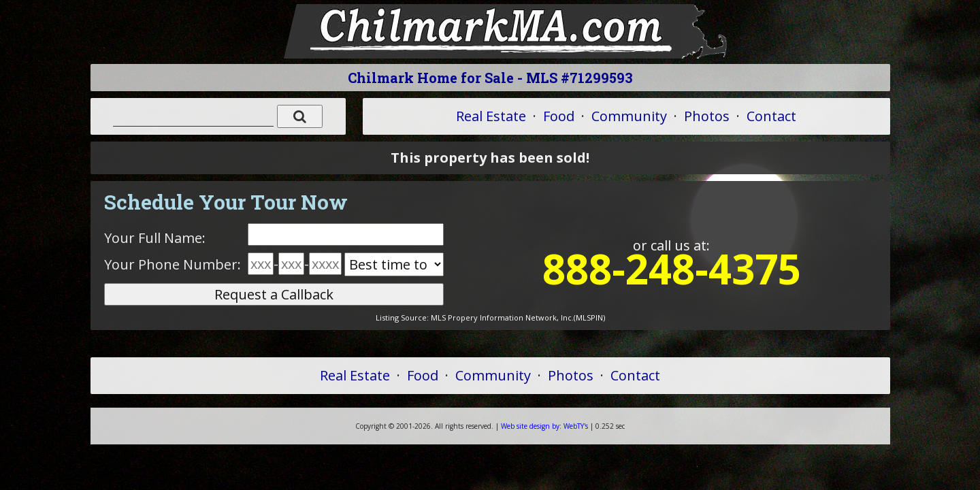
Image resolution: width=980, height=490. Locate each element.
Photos (707, 116)
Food (559, 116)
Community (629, 116)
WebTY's (544, 426)
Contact (771, 116)
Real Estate (491, 116)
